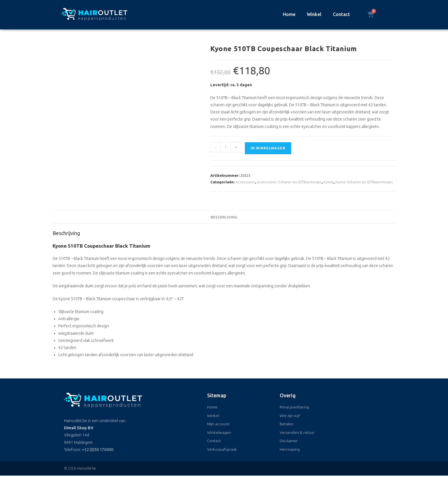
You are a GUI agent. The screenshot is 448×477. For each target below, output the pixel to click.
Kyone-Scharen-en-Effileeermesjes (364, 182)
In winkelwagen (268, 148)
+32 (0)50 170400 (98, 450)
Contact (341, 14)
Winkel (314, 14)
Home (289, 14)
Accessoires (245, 182)
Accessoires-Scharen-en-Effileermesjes (289, 182)
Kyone (329, 182)
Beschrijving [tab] (224, 217)
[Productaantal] (226, 147)
